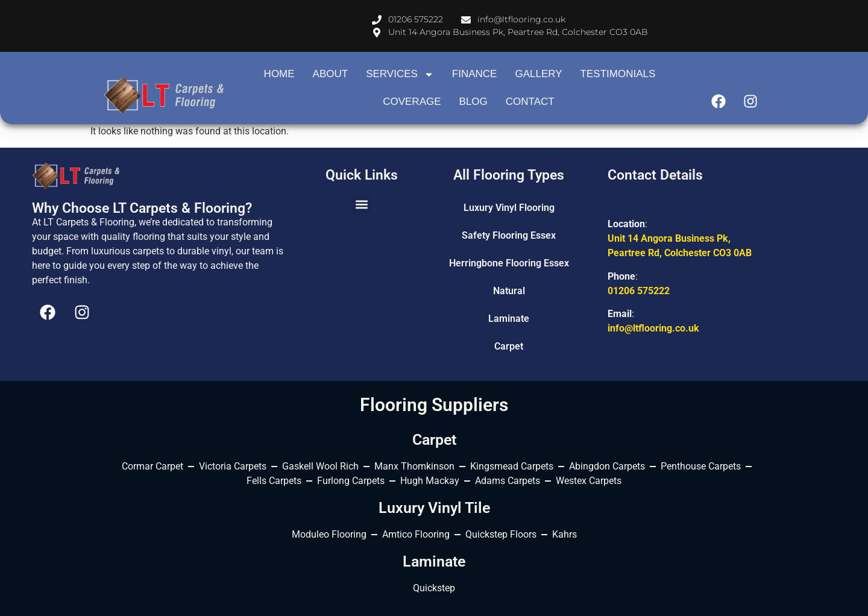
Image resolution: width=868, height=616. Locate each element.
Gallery (538, 74)
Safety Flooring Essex (509, 235)
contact (530, 102)
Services (400, 74)
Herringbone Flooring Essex (509, 263)
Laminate (509, 319)
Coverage (412, 102)
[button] (362, 204)
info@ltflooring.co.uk (653, 328)
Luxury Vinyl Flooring (509, 208)
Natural (509, 291)
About (331, 74)
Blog (473, 102)
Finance (475, 74)
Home (279, 74)
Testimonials (618, 74)
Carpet (509, 346)
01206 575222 (639, 291)
